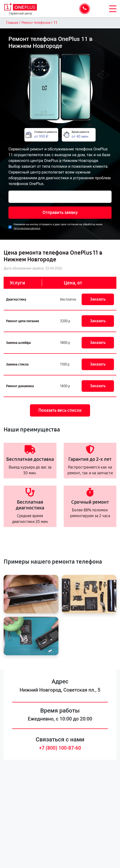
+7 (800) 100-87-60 (60, 748)
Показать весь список (60, 410)
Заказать (98, 299)
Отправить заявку (60, 212)
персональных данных (27, 228)
